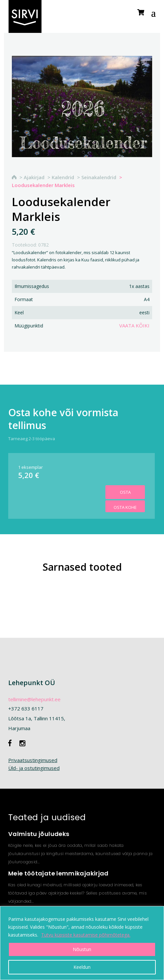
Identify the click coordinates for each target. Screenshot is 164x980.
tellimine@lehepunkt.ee (34, 699)
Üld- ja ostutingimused (34, 768)
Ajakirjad (34, 177)
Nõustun (82, 949)
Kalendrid (63, 177)
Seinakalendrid (99, 177)
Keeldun (82, 967)
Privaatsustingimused (33, 760)
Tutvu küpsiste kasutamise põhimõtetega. (86, 935)
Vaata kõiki (134, 325)
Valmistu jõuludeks (39, 834)
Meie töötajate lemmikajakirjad (58, 873)
